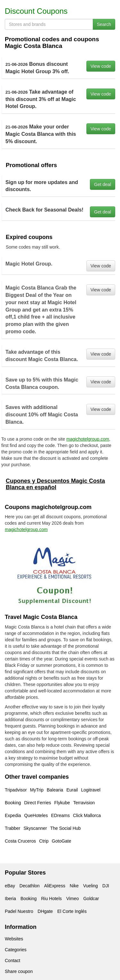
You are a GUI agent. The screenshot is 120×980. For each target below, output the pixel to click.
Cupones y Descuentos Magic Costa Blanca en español (55, 484)
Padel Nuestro (19, 911)
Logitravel (91, 790)
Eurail (72, 790)
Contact (12, 961)
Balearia (55, 790)
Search (104, 24)
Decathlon (30, 886)
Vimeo (72, 899)
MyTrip (37, 790)
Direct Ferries (38, 803)
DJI (106, 886)
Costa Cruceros (20, 841)
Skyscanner (35, 828)
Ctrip (44, 841)
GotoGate (62, 841)
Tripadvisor (16, 790)
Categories (16, 950)
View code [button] (101, 66)
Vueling (91, 886)
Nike (74, 886)
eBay (10, 886)
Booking (13, 803)
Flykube (62, 803)
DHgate (45, 911)
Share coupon (19, 971)
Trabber (13, 828)
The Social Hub (66, 828)
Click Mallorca (87, 815)
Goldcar (91, 899)
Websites (14, 939)
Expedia (13, 815)
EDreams (60, 815)
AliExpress (55, 886)
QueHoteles (36, 815)
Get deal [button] (103, 184)
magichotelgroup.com (88, 439)
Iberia (10, 899)
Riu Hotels (51, 899)
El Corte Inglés (72, 911)
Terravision (84, 803)
